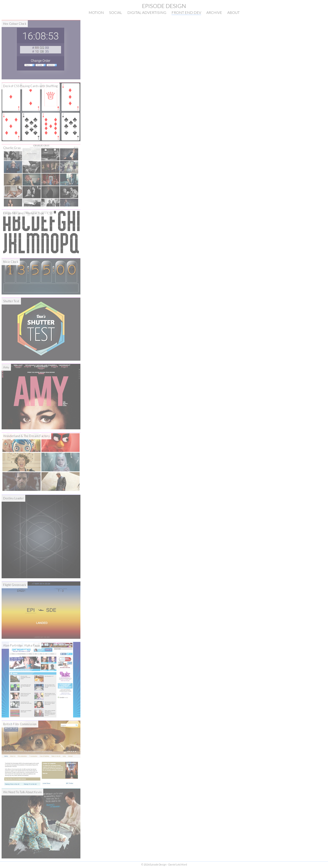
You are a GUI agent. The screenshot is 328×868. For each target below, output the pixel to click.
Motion (96, 12)
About (233, 12)
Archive (214, 12)
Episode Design (164, 6)
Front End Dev (186, 12)
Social (116, 12)
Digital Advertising (147, 12)
